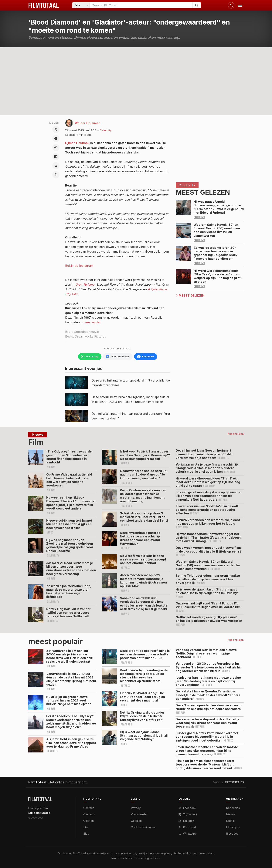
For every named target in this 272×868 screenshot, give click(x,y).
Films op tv (233, 827)
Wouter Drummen (88, 123)
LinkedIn (186, 821)
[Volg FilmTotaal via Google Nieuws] (118, 357)
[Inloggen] (231, 5)
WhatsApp (188, 834)
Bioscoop (232, 834)
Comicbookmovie (86, 332)
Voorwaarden (139, 814)
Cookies (136, 821)
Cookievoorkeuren (143, 827)
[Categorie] (81, 5)
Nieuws (231, 814)
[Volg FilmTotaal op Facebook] (146, 357)
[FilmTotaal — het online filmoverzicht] (40, 799)
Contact (88, 808)
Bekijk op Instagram (79, 266)
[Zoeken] (197, 5)
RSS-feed (187, 827)
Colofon (88, 821)
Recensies (233, 808)
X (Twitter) (188, 814)
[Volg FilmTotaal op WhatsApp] (90, 357)
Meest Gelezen (192, 295)
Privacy (136, 808)
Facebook (187, 808)
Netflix (230, 821)
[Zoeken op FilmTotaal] (141, 5)
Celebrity (106, 130)
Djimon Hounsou (77, 143)
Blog (86, 834)
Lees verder (92, 322)
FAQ (86, 827)
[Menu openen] (240, 5)
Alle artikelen (236, 434)
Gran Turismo (85, 284)
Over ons (89, 814)
